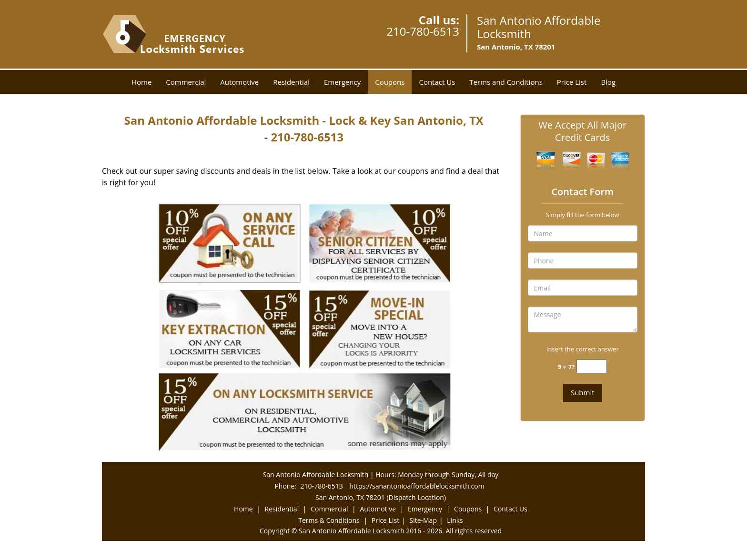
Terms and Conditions (506, 82)
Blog (608, 82)
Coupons (390, 82)
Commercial (186, 82)
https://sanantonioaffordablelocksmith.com (417, 486)
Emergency (342, 82)
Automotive (239, 82)
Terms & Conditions (329, 520)
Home (141, 82)
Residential (291, 82)
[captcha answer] (592, 366)
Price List (572, 82)
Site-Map (423, 520)
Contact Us (437, 82)
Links (455, 520)
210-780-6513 (423, 31)
